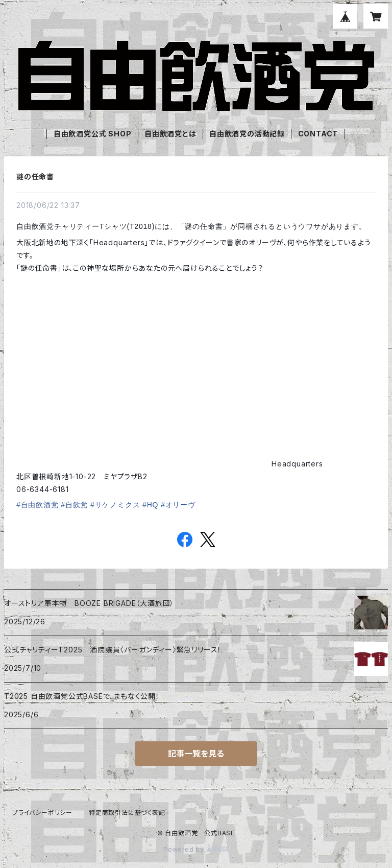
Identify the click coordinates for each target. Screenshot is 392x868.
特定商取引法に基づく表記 (127, 813)
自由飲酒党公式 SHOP (93, 134)
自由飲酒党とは (170, 134)
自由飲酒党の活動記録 (247, 134)
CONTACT (318, 134)
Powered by (196, 849)
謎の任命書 (35, 177)
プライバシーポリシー (42, 813)
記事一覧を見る (196, 754)
